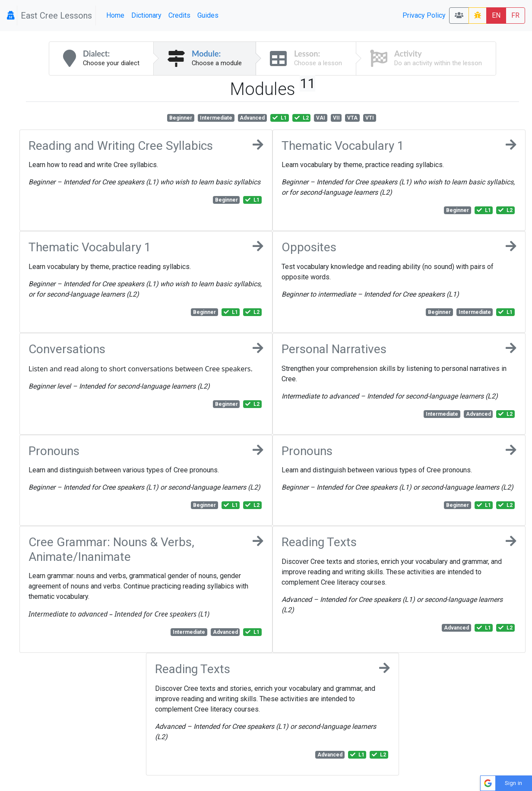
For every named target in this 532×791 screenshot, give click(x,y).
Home (115, 15)
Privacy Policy (424, 15)
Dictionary (146, 15)
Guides (208, 15)
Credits (179, 15)
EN (496, 15)
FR (515, 15)
